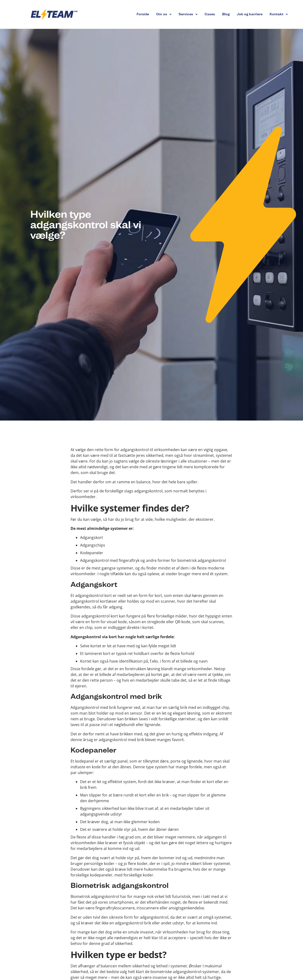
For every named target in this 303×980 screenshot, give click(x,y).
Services (188, 14)
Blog (226, 14)
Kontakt (279, 14)
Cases (210, 14)
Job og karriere (250, 14)
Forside (143, 14)
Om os (164, 14)
